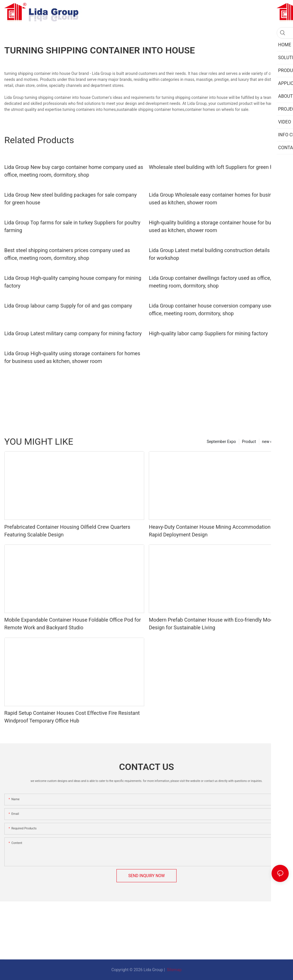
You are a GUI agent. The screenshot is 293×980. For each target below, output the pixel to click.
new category (274, 442)
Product (249, 442)
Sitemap (174, 970)
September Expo (221, 442)
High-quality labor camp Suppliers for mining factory (208, 333)
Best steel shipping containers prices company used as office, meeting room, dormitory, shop (67, 254)
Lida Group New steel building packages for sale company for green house (71, 199)
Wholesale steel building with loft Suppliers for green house (216, 167)
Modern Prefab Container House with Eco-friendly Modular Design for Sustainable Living (215, 624)
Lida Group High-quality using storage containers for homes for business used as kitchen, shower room (72, 357)
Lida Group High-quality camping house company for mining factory (73, 282)
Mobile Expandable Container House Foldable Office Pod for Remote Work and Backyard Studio (73, 624)
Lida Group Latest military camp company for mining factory (73, 333)
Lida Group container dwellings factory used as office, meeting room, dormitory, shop (210, 282)
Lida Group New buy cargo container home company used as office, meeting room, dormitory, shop (74, 171)
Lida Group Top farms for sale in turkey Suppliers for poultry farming (72, 226)
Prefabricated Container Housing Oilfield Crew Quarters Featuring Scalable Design (67, 531)
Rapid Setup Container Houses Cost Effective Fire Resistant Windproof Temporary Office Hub (72, 717)
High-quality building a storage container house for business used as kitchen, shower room (217, 226)
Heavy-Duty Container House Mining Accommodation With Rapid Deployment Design (215, 531)
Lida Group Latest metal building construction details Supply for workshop (217, 254)
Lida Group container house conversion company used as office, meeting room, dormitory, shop (214, 310)
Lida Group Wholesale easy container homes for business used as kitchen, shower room (214, 199)
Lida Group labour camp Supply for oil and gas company (68, 306)
